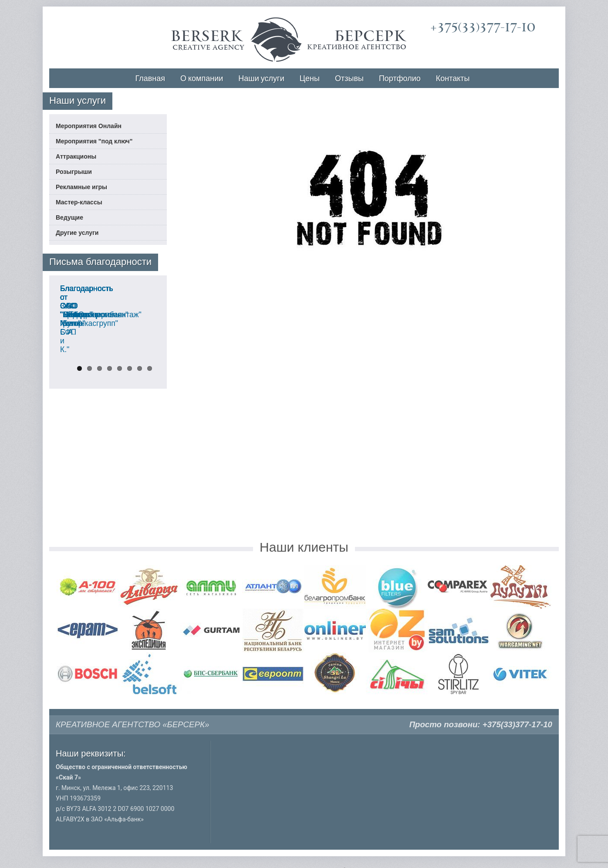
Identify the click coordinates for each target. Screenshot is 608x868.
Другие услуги (77, 233)
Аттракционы (76, 156)
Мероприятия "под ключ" (94, 141)
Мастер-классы (79, 202)
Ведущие (69, 217)
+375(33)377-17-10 (483, 27)
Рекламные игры (81, 187)
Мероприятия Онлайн (89, 126)
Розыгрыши (74, 172)
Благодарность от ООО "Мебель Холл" (101, 437)
